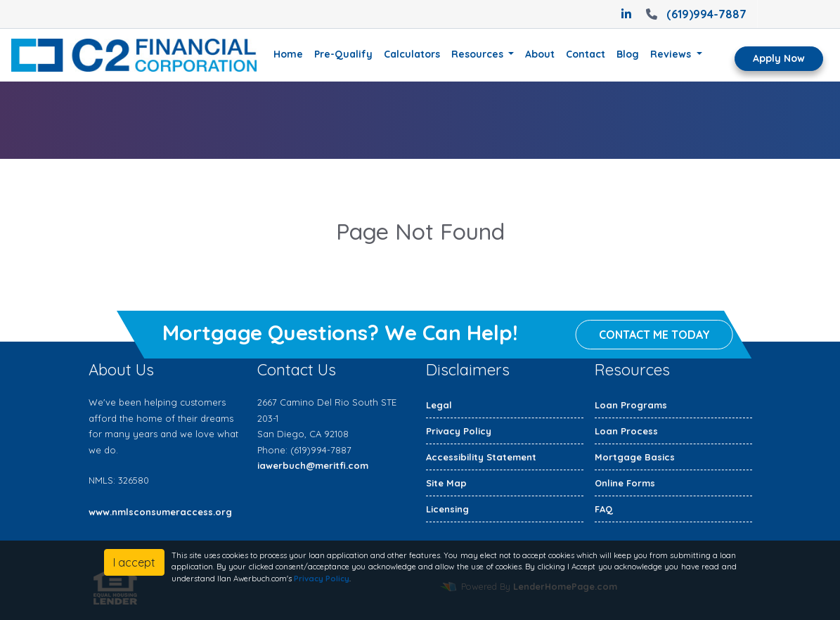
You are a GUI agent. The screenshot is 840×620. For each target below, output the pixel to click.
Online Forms (625, 483)
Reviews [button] (672, 54)
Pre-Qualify (343, 54)
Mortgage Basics (635, 457)
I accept (134, 562)
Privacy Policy (459, 431)
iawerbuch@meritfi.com (313, 465)
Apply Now (779, 58)
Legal (439, 405)
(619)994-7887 (694, 14)
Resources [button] (479, 54)
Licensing (447, 509)
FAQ (604, 509)
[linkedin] (626, 14)
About (540, 54)
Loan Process (626, 431)
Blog (628, 54)
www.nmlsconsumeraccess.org (160, 512)
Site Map (446, 483)
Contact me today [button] (654, 335)
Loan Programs (631, 405)
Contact (586, 54)
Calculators (412, 54)
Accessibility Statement (481, 457)
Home (288, 54)
